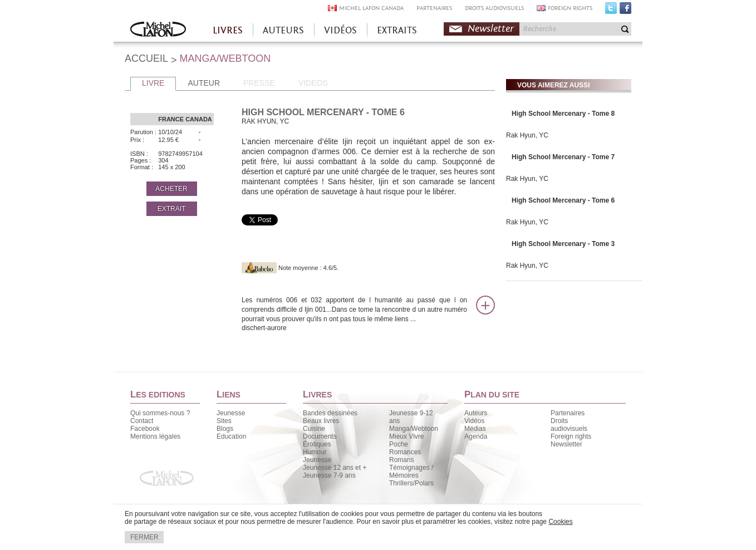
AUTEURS (283, 30)
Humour (315, 452)
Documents (320, 436)
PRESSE (259, 83)
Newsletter (491, 29)
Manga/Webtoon (414, 429)
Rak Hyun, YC (527, 135)
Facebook (625, 11)
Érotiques (317, 444)
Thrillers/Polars (411, 483)
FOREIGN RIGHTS (570, 8)
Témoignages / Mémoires (411, 472)
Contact (142, 421)
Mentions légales (155, 436)
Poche (399, 444)
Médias (475, 429)
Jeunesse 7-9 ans (329, 475)
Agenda (476, 436)
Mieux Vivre (406, 436)
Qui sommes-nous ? (160, 413)
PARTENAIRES (434, 8)
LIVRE (153, 83)
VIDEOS (313, 83)
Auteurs (476, 413)
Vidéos (474, 421)
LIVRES (228, 30)
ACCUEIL (146, 58)
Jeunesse (231, 413)
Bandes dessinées (330, 413)
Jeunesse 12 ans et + (335, 468)
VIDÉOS (340, 30)
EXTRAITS (397, 30)
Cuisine (314, 429)
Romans (402, 460)
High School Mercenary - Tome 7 (563, 157)
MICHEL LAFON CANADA (371, 8)
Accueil (158, 30)
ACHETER (171, 189)
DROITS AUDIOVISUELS (494, 8)
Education (231, 436)
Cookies (560, 522)
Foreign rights (571, 436)
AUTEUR (204, 83)
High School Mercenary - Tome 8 (563, 114)
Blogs (225, 429)
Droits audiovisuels (569, 425)
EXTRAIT (172, 209)
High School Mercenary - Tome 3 (563, 244)
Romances (405, 452)
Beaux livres (321, 421)
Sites (224, 421)
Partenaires (568, 413)
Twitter (611, 11)
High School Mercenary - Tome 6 (563, 200)
